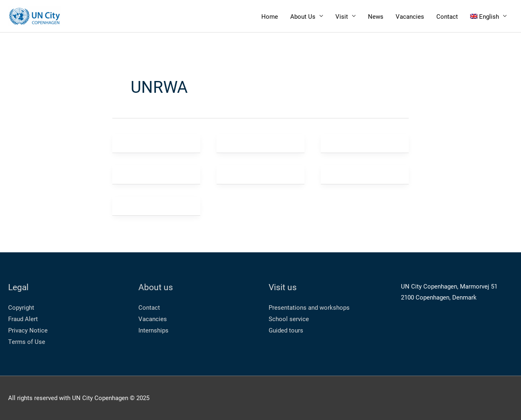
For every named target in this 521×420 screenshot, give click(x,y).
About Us (303, 16)
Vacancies (410, 16)
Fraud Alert (23, 319)
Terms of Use (27, 341)
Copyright (21, 307)
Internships (153, 330)
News (376, 16)
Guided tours (286, 330)
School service (289, 319)
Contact (447, 16)
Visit (342, 16)
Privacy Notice (28, 330)
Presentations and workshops (309, 307)
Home (270, 16)
